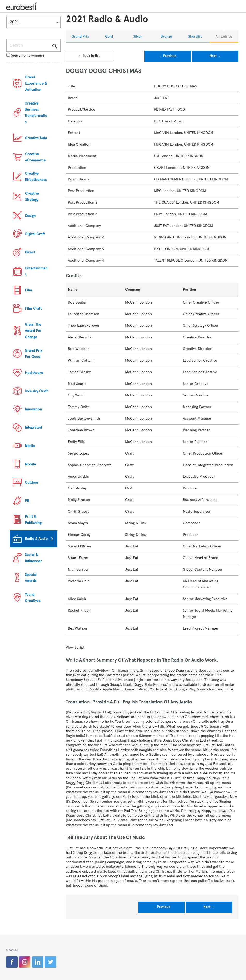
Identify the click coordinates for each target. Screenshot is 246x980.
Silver (138, 37)
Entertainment (36, 271)
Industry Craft (36, 391)
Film (28, 290)
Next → (215, 56)
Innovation (33, 409)
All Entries (224, 37)
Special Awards (31, 578)
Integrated (33, 428)
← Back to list (89, 56)
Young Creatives (33, 598)
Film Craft (33, 309)
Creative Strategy (32, 197)
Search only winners (25, 55)
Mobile (30, 464)
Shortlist (195, 37)
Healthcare (34, 373)
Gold (109, 37)
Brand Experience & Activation (36, 83)
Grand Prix (80, 37)
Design (30, 216)
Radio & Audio (36, 539)
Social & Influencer (33, 558)
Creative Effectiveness (36, 177)
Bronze (166, 37)
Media (30, 446)
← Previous (168, 56)
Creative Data (36, 138)
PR (27, 501)
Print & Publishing (33, 520)
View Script (75, 647)
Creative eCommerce (35, 157)
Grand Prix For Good (33, 354)
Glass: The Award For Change (33, 331)
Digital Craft (35, 234)
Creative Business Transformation (36, 113)
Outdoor (32, 483)
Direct (30, 252)
